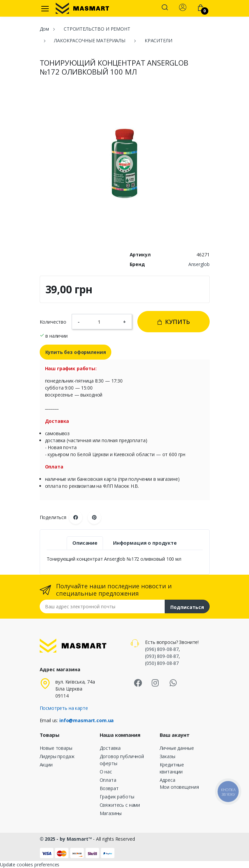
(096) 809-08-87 (162, 649)
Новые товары (56, 748)
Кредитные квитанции (172, 768)
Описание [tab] (85, 543)
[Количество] (101, 322)
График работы (117, 797)
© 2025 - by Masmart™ (66, 839)
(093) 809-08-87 (162, 656)
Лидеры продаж (57, 756)
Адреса (167, 780)
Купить (173, 322)
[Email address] (102, 606)
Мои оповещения (179, 787)
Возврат (109, 788)
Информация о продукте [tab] (145, 543)
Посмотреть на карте (64, 708)
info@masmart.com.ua (86, 720)
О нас (106, 772)
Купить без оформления (76, 352)
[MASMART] (82, 8)
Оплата (108, 780)
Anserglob (199, 264)
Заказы (167, 756)
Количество (53, 322)
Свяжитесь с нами (120, 805)
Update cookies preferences (30, 865)
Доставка (110, 748)
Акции (46, 765)
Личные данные (177, 748)
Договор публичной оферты (122, 760)
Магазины (111, 813)
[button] (165, 8)
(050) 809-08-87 (162, 663)
